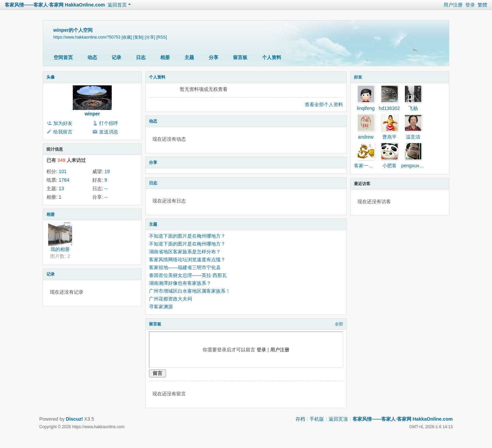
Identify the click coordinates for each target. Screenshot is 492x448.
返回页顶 (338, 419)
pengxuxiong (415, 166)
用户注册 (453, 5)
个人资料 (272, 57)
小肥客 (389, 166)
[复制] (139, 37)
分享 (214, 57)
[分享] (150, 37)
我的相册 (60, 249)
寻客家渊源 (161, 307)
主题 (189, 57)
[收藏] (127, 37)
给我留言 (63, 132)
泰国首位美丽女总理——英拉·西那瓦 (188, 275)
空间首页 (63, 57)
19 (107, 171)
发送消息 (109, 132)
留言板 (240, 57)
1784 (64, 180)
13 (61, 188)
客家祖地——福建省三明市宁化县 (185, 267)
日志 (141, 57)
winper (92, 114)
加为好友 (63, 123)
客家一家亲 (366, 166)
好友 (358, 77)
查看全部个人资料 (324, 104)
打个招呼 (109, 123)
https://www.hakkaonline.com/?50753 (87, 37)
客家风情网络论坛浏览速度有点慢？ (187, 260)
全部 (339, 324)
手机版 (317, 419)
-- (106, 188)
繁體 (482, 5)
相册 (165, 57)
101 (63, 171)
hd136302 (389, 108)
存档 (300, 419)
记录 (117, 57)
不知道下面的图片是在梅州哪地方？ (187, 236)
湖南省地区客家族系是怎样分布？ (185, 252)
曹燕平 (389, 137)
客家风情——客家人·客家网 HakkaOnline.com (55, 5)
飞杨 (413, 108)
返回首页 (117, 5)
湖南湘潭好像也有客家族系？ (180, 283)
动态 (92, 57)
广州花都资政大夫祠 (170, 299)
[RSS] (161, 37)
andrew (366, 137)
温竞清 (413, 137)
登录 (470, 5)
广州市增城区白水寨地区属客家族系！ (190, 291)
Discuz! (74, 419)
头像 (51, 77)
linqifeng (366, 108)
